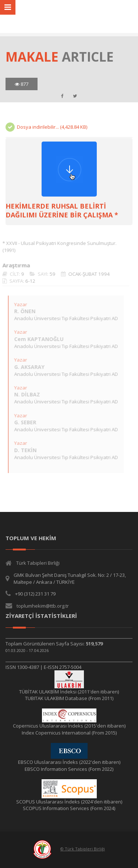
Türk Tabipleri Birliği (38, 563)
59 (50, 274)
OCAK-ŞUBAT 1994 (87, 274)
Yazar (19, 304)
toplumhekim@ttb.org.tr (43, 606)
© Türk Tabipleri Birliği (83, 849)
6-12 (28, 281)
